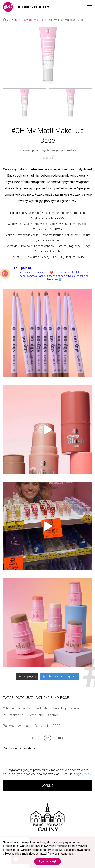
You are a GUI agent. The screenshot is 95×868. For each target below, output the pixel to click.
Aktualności (25, 708)
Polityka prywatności (17, 726)
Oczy (20, 698)
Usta (30, 698)
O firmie (8, 708)
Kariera (74, 708)
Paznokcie (44, 698)
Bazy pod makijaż (33, 20)
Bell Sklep (43, 708)
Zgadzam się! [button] (47, 861)
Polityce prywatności (60, 854)
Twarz (14, 20)
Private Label (35, 715)
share (48, 158)
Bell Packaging (13, 715)
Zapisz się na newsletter (20, 748)
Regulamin (42, 726)
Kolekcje (62, 698)
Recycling (59, 708)
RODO (57, 726)
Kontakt (53, 715)
